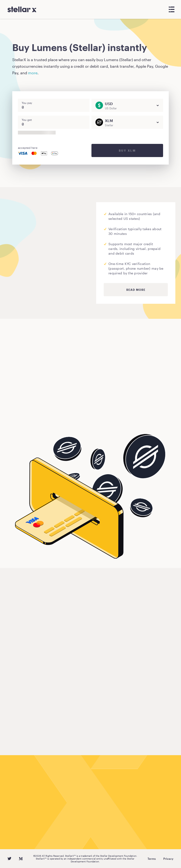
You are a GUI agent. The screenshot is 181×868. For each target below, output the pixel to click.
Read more (136, 290)
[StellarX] (22, 9)
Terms (152, 859)
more (33, 73)
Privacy (168, 859)
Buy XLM (127, 150)
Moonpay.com (28, 251)
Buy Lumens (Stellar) (41, 418)
